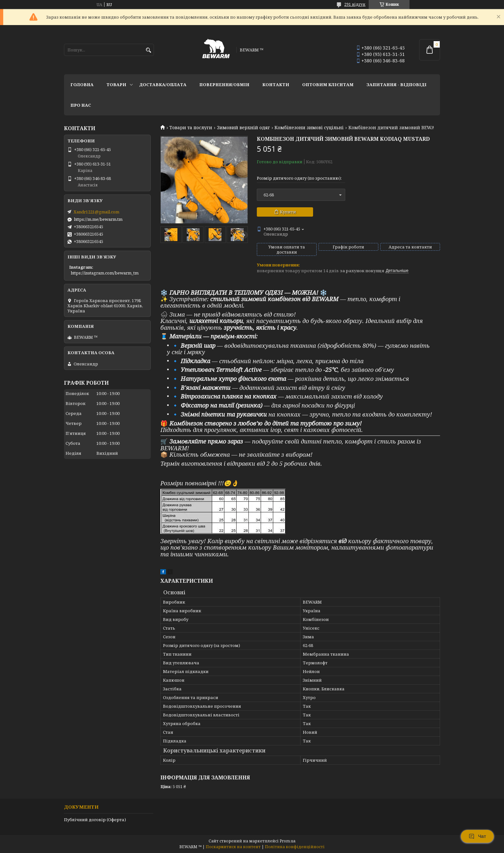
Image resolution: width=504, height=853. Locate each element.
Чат (477, 836)
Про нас (81, 105)
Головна (82, 85)
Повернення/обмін (224, 85)
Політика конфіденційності (295, 847)
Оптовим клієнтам (328, 85)
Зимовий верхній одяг (243, 128)
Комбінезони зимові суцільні (309, 128)
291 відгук (355, 4)
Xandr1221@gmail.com (96, 212)
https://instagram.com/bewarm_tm (105, 273)
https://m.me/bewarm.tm (98, 219)
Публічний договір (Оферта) (95, 820)
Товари (116, 85)
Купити (288, 212)
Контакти (276, 85)
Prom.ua (288, 841)
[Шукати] (148, 50)
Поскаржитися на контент (233, 847)
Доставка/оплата (163, 85)
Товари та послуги (191, 128)
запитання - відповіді (396, 85)
